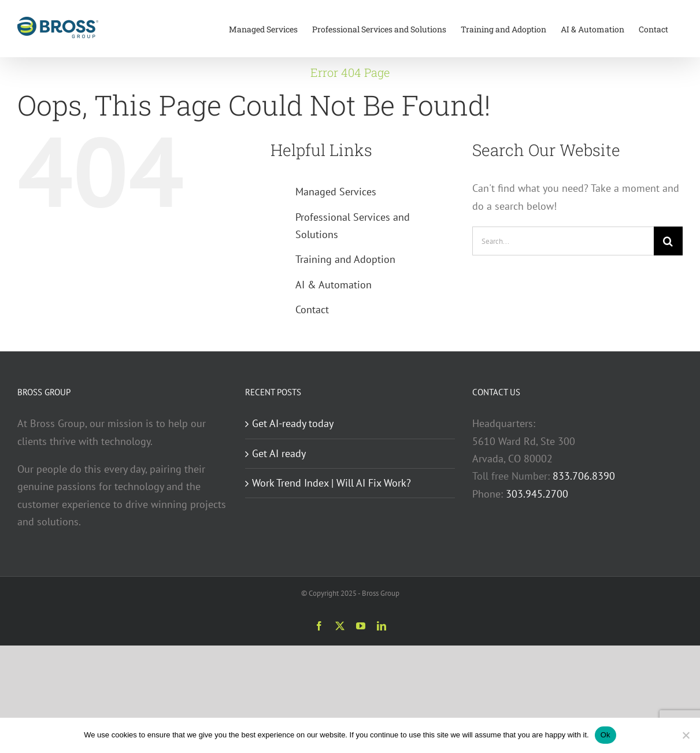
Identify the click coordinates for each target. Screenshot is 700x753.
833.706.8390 (584, 476)
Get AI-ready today (293, 423)
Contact (312, 309)
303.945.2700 (537, 494)
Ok (605, 735)
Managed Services (336, 192)
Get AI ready (279, 453)
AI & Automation (334, 285)
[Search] (668, 241)
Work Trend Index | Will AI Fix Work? (332, 483)
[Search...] (563, 241)
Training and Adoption (345, 259)
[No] (686, 735)
